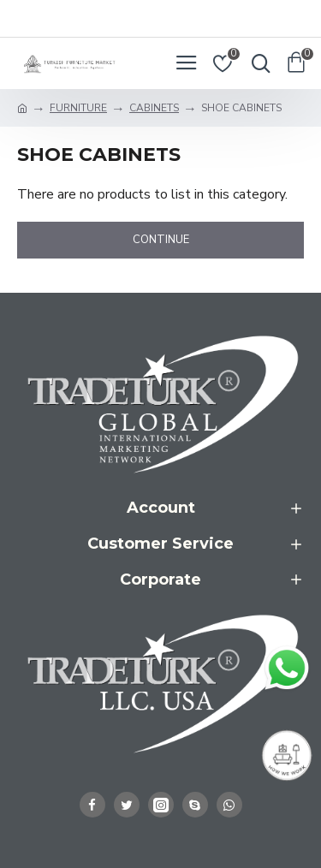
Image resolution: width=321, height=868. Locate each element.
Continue (161, 240)
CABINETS (154, 108)
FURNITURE (78, 108)
